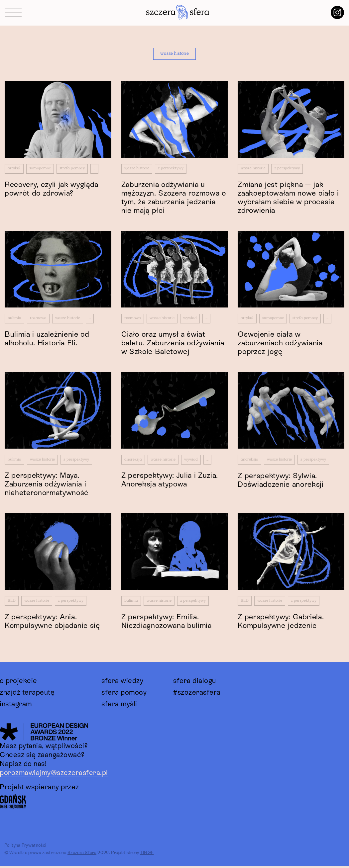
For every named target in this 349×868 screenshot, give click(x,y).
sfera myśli (119, 706)
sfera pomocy (124, 694)
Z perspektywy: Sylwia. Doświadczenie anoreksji (281, 481)
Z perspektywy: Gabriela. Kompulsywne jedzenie (281, 623)
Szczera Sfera (82, 855)
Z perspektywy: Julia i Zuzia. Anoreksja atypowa (170, 481)
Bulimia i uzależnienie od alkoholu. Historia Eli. (47, 340)
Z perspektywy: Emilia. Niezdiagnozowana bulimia (167, 623)
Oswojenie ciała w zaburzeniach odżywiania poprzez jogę (280, 344)
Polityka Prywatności (25, 847)
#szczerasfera (197, 694)
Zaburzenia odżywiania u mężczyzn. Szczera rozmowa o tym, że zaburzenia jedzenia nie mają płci (174, 198)
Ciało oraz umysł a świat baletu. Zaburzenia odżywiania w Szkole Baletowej (173, 344)
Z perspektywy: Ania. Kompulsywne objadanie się (52, 623)
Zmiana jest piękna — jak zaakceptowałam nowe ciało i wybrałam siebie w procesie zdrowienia (288, 198)
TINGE (147, 855)
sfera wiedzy (122, 682)
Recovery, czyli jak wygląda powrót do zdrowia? (52, 189)
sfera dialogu (195, 682)
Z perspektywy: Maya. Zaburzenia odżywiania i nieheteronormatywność (47, 486)
